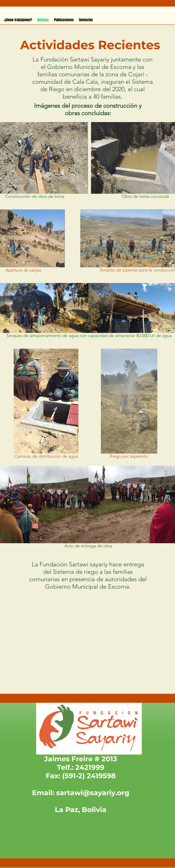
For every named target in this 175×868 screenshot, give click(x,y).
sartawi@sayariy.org (93, 793)
